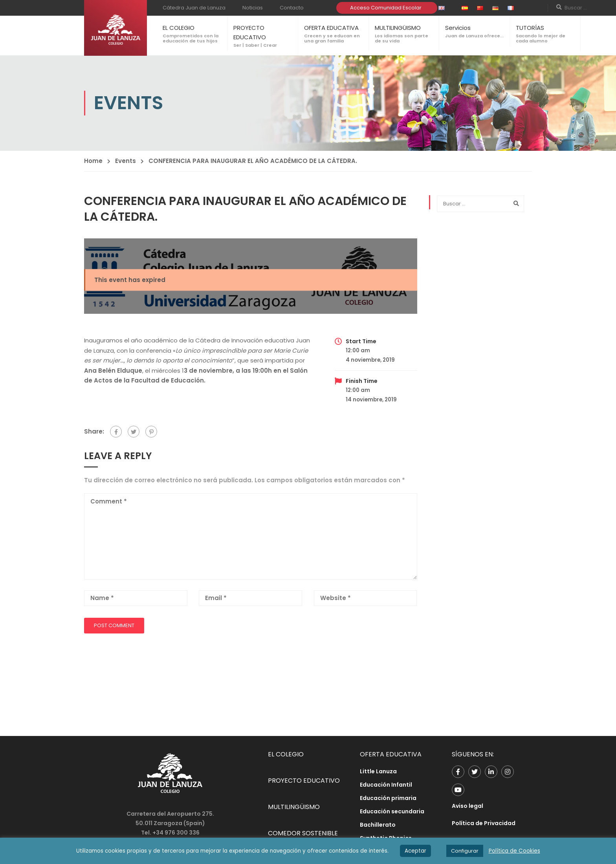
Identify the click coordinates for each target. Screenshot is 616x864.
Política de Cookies (514, 851)
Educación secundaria (392, 811)
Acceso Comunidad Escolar (386, 8)
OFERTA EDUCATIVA (331, 28)
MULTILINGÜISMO (398, 28)
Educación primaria (388, 798)
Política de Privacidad (484, 823)
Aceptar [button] (415, 851)
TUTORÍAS (530, 28)
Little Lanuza (378, 771)
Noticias (253, 8)
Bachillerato (378, 825)
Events (126, 161)
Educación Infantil (386, 785)
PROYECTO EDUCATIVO (304, 781)
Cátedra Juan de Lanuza (194, 8)
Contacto (292, 8)
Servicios (458, 28)
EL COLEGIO (179, 28)
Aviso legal (467, 806)
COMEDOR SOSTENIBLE (303, 833)
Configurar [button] (465, 851)
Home (93, 161)
